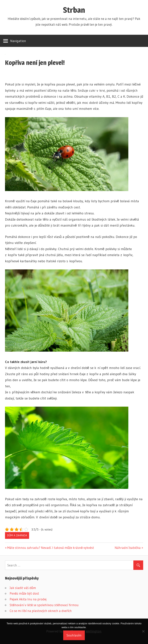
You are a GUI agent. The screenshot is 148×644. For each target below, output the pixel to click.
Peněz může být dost (24, 593)
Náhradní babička (128, 548)
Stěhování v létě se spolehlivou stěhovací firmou (44, 605)
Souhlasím (74, 635)
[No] (143, 631)
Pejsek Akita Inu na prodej (28, 599)
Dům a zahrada (17, 535)
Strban (74, 10)
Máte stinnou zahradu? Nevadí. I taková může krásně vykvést (51, 548)
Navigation (18, 41)
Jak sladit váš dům (23, 588)
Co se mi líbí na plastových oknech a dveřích (41, 611)
